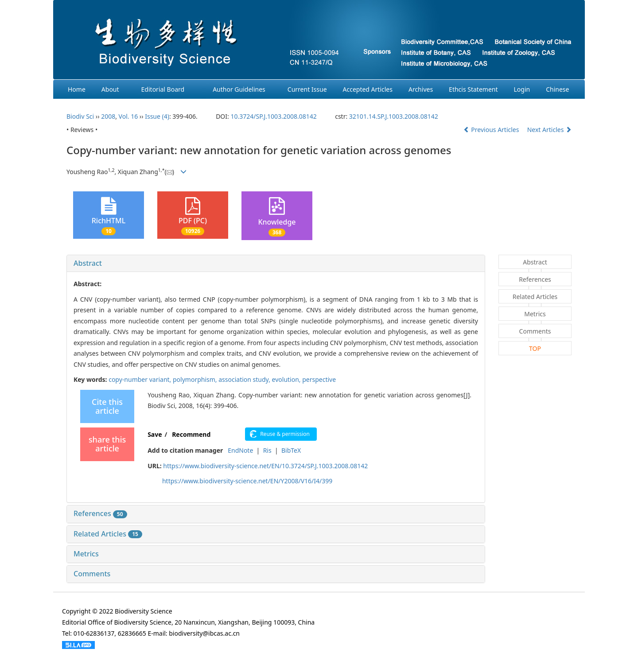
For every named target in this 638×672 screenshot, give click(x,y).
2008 (108, 116)
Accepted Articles (368, 89)
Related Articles (108, 534)
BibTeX (291, 450)
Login (522, 89)
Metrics (86, 554)
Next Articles (549, 130)
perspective (319, 379)
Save (155, 434)
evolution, (287, 379)
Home (77, 89)
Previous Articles (492, 130)
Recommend (191, 434)
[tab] (276, 264)
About (110, 89)
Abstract (88, 263)
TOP (535, 348)
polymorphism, (196, 379)
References (100, 513)
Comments (92, 574)
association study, (245, 379)
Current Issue (307, 89)
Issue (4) (157, 116)
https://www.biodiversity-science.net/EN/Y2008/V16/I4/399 (247, 481)
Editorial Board (163, 89)
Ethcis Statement (473, 89)
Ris (267, 450)
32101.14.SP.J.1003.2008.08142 (394, 116)
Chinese (557, 89)
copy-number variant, (141, 379)
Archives (421, 89)
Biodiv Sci (80, 116)
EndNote (240, 450)
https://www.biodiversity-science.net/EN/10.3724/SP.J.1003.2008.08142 (265, 466)
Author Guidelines (239, 89)
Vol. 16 (128, 116)
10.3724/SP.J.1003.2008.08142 (273, 116)
